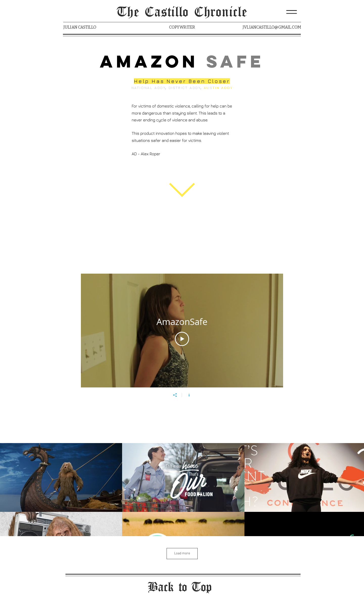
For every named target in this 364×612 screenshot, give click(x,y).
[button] (292, 12)
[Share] (175, 395)
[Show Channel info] (189, 395)
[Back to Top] (182, 588)
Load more (182, 553)
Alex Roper (151, 154)
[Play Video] (182, 339)
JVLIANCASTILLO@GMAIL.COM (272, 27)
